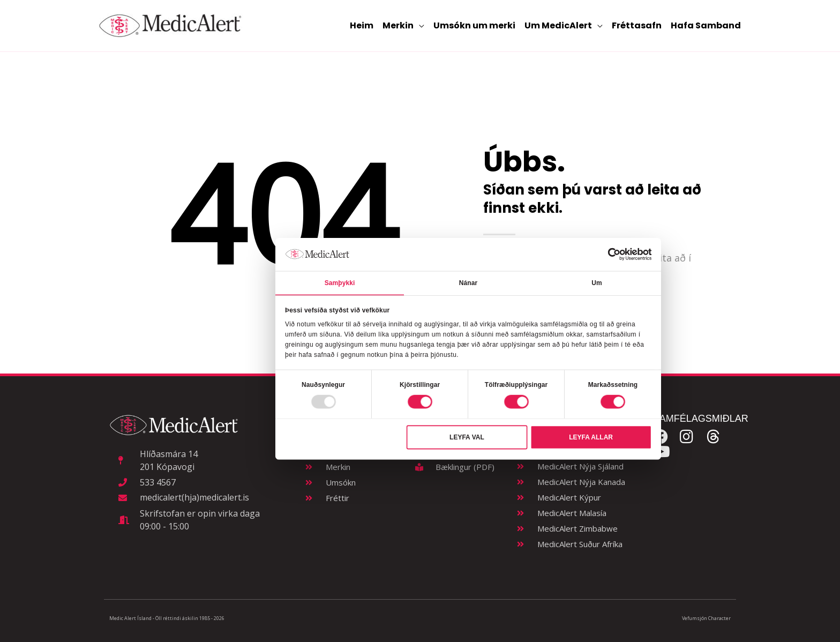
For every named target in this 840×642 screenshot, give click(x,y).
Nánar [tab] (468, 282)
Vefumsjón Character (706, 618)
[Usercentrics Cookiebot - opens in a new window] (614, 254)
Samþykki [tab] (340, 282)
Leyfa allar (591, 437)
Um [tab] (597, 282)
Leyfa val (467, 437)
